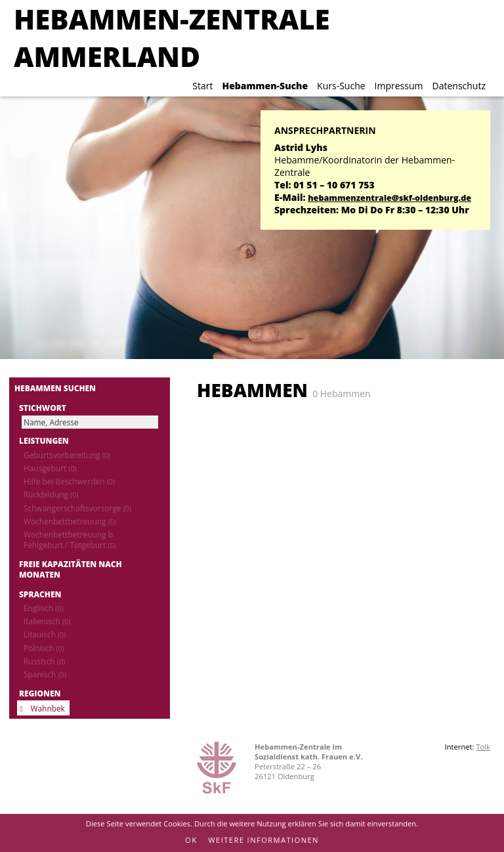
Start (202, 86)
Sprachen (40, 594)
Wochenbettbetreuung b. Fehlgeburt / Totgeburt (70, 540)
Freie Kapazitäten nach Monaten (71, 569)
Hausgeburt (50, 468)
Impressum (399, 86)
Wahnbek (48, 708)
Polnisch (44, 648)
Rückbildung (51, 494)
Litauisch (45, 634)
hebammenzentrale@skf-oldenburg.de (389, 198)
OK (191, 840)
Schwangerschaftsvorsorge (77, 508)
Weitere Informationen (263, 840)
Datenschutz (459, 86)
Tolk (483, 747)
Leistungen (44, 440)
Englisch (44, 608)
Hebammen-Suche (265, 86)
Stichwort (43, 408)
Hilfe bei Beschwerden (69, 481)
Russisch (44, 661)
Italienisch (47, 621)
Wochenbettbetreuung (70, 521)
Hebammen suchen (55, 388)
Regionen (40, 693)
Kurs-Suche (341, 86)
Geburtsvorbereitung (67, 455)
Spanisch (45, 674)
